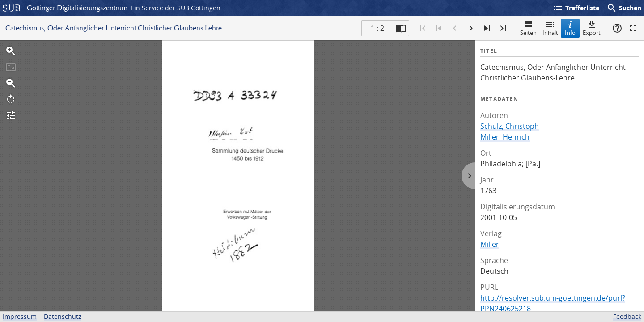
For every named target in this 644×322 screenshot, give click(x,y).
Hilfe (617, 28)
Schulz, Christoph (510, 126)
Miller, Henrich (505, 137)
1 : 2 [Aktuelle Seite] (377, 28)
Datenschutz (63, 316)
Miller (490, 244)
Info (570, 28)
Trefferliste (576, 8)
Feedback (627, 316)
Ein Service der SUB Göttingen (176, 8)
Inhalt (550, 28)
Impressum (20, 316)
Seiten (528, 28)
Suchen (624, 8)
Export (592, 28)
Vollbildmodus (633, 28)
